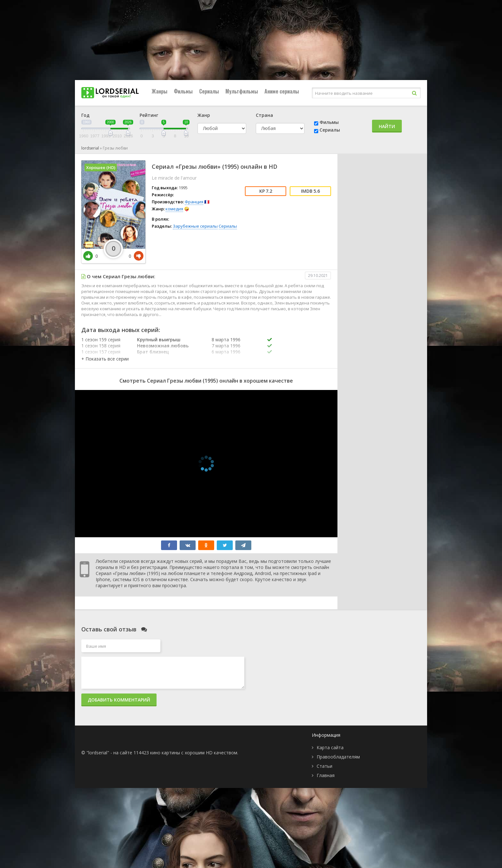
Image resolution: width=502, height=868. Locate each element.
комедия (174, 209)
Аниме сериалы (282, 91)
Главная (326, 775)
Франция (194, 202)
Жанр (204, 115)
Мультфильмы (242, 91)
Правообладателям (338, 757)
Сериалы (209, 91)
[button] (105, 359)
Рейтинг (149, 115)
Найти (387, 126)
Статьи (324, 766)
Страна (264, 115)
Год (85, 115)
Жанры (160, 91)
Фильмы (183, 91)
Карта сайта (330, 747)
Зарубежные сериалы (195, 226)
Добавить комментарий (119, 700)
